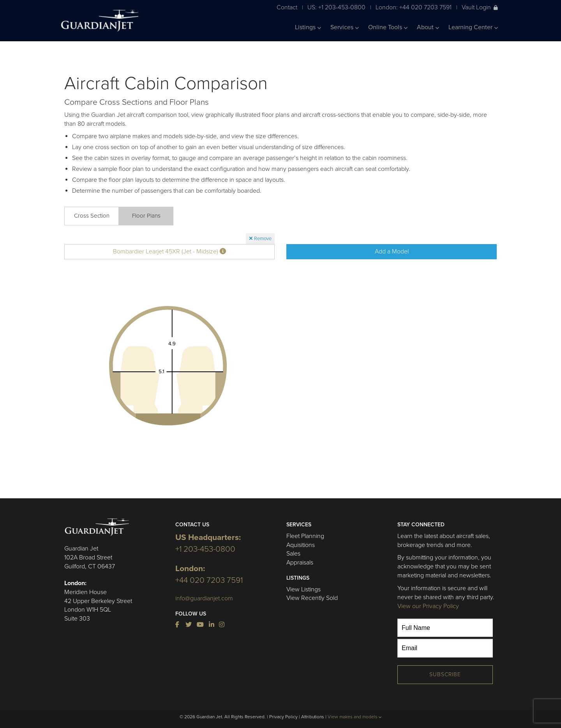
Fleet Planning (305, 536)
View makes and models (355, 717)
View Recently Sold (312, 598)
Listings (308, 27)
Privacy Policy (283, 717)
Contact (287, 7)
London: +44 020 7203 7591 (414, 7)
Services (345, 27)
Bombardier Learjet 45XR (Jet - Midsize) (169, 251)
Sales (293, 554)
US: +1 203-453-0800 (336, 7)
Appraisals (300, 563)
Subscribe (445, 674)
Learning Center (473, 27)
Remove (260, 239)
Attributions (313, 717)
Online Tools (388, 27)
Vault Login (480, 7)
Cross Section (92, 216)
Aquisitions (301, 545)
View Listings (303, 589)
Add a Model (392, 251)
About (428, 27)
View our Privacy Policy (428, 606)
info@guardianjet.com (204, 598)
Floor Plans (146, 216)
